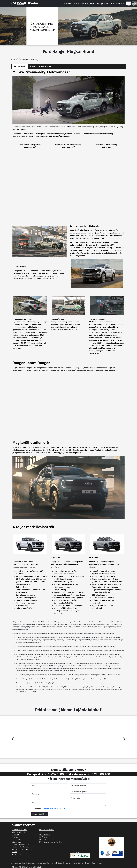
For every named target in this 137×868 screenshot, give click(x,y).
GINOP (14, 852)
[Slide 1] (68, 42)
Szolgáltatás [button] (102, 3)
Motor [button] (84, 3)
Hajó (92, 3)
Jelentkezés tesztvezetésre (29, 59)
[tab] (20, 66)
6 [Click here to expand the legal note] (76, 370)
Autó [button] (76, 3)
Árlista (15, 59)
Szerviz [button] (67, 3)
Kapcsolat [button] (116, 3)
